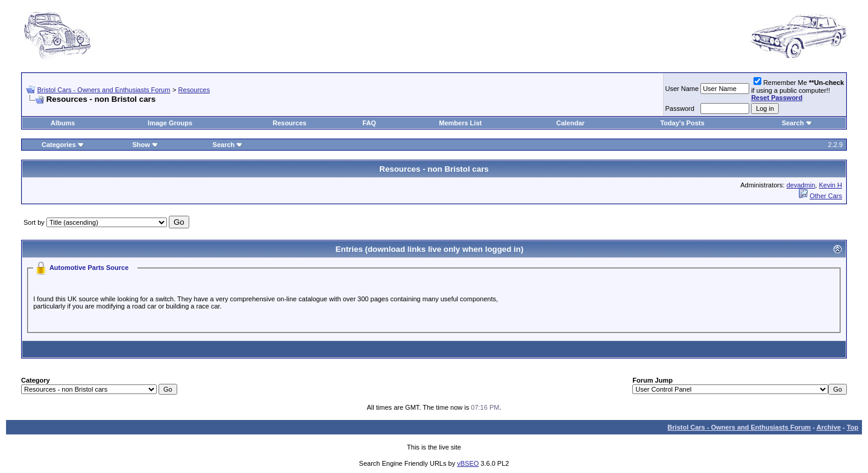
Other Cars (826, 196)
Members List (460, 123)
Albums (63, 123)
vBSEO (468, 463)
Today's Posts (682, 123)
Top (853, 427)
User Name (682, 89)
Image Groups (170, 123)
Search (793, 123)
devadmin (801, 185)
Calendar (571, 123)
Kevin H (830, 185)
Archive (829, 427)
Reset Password (777, 98)
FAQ (369, 123)
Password (680, 108)
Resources (194, 90)
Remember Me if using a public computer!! (797, 90)
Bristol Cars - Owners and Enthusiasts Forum (104, 90)
